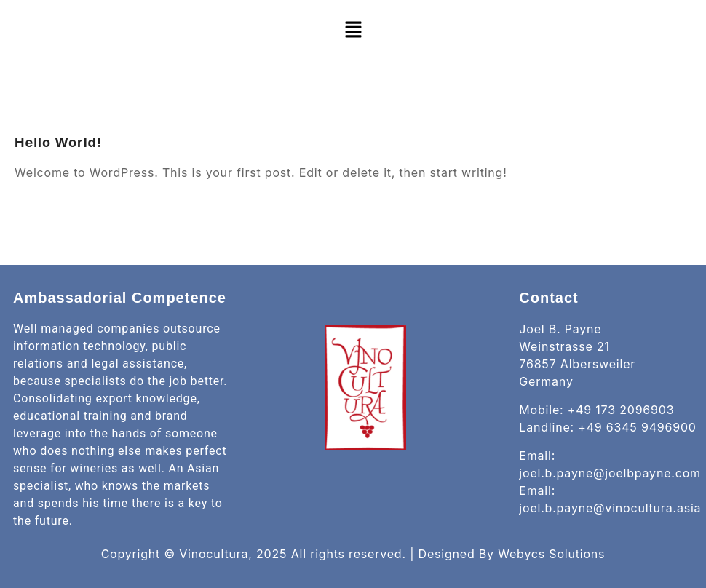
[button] (353, 29)
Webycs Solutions (551, 554)
